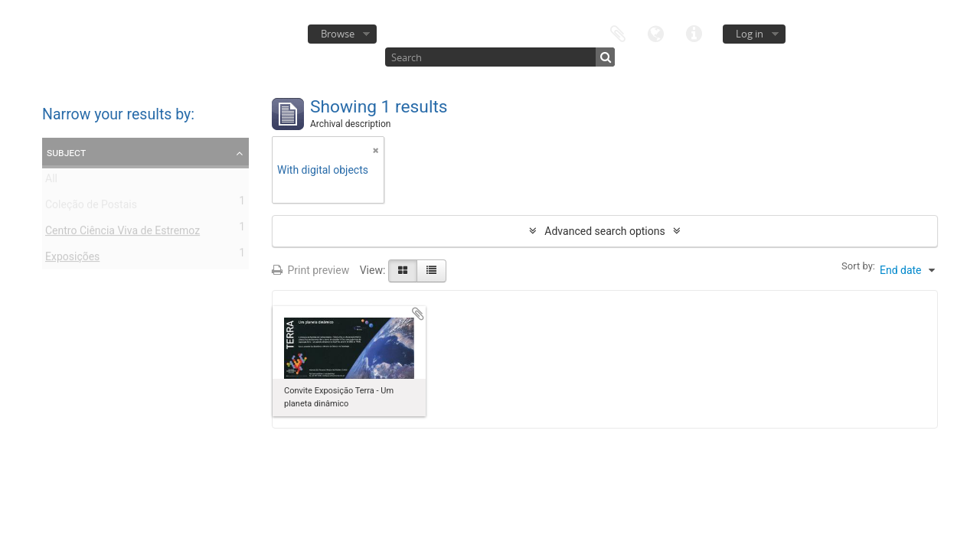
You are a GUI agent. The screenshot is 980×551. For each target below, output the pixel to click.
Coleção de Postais (91, 207)
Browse (338, 34)
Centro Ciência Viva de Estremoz (122, 233)
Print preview (310, 270)
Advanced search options (604, 231)
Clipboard (618, 33)
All (51, 181)
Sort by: (858, 266)
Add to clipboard (418, 314)
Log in (750, 34)
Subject (66, 152)
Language (656, 33)
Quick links (694, 33)
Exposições (72, 259)
